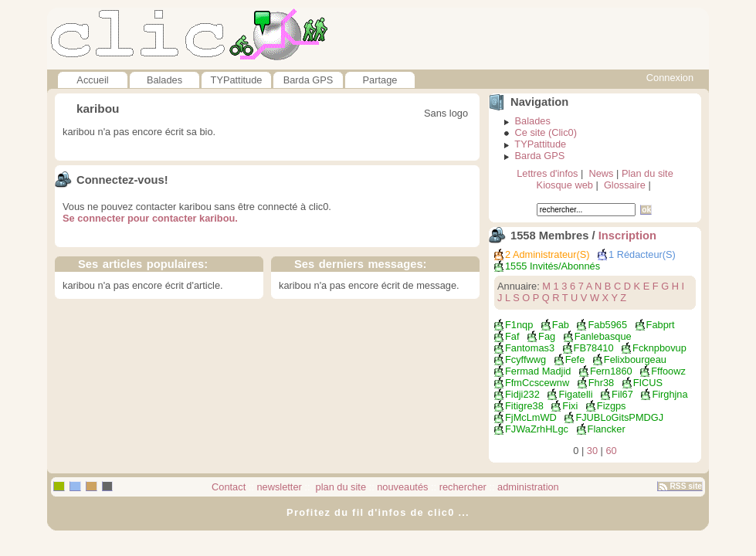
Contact (229, 487)
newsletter (279, 487)
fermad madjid (538, 371)
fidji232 (522, 394)
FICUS (648, 383)
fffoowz (668, 371)
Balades (164, 80)
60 (612, 451)
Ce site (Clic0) (546, 132)
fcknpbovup (659, 348)
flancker (607, 429)
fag (547, 336)
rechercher (463, 487)
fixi (570, 406)
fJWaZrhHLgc (537, 429)
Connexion (670, 78)
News (601, 173)
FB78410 (594, 348)
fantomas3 (530, 348)
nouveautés (402, 487)
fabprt (661, 325)
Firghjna (670, 394)
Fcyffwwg (525, 359)
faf (512, 336)
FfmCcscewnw (537, 383)
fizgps (612, 406)
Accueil (92, 80)
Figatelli (575, 394)
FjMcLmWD (531, 417)
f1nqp (519, 325)
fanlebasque (603, 336)
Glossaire (625, 185)
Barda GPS (309, 80)
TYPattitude (237, 80)
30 (592, 451)
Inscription (627, 236)
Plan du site (648, 173)
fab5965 (607, 325)
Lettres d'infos (547, 173)
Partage (380, 80)
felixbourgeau (635, 359)
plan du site (339, 487)
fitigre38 (524, 406)
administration (528, 487)
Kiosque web (565, 185)
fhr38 (601, 383)
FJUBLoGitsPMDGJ (619, 417)
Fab (561, 325)
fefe (575, 359)
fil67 (622, 394)
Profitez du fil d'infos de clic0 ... (378, 512)
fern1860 (611, 371)
